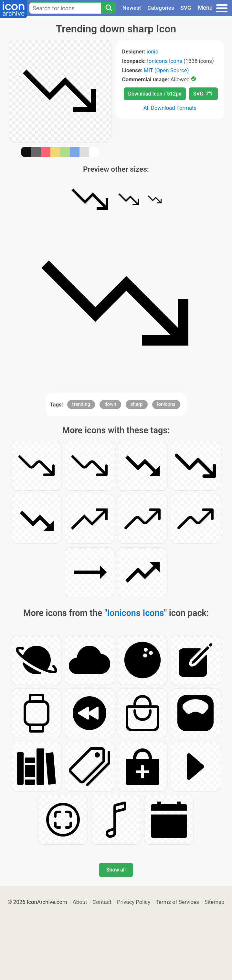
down (110, 404)
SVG (186, 8)
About (80, 902)
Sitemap (215, 902)
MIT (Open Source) (166, 70)
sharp (137, 404)
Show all (116, 870)
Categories (161, 8)
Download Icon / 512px (155, 94)
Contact (102, 902)
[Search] (109, 8)
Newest (132, 8)
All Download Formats (170, 108)
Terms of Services (177, 902)
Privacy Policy (134, 902)
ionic (153, 51)
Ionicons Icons (165, 61)
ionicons (166, 404)
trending (81, 404)
